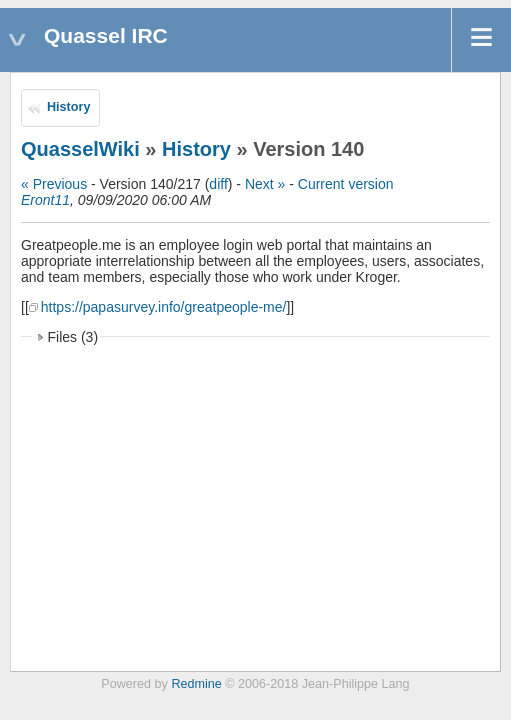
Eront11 (45, 200)
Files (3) (73, 337)
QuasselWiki (80, 149)
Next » (265, 184)
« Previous (54, 184)
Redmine (196, 684)
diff (218, 184)
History (68, 107)
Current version (346, 184)
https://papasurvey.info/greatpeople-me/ (164, 307)
